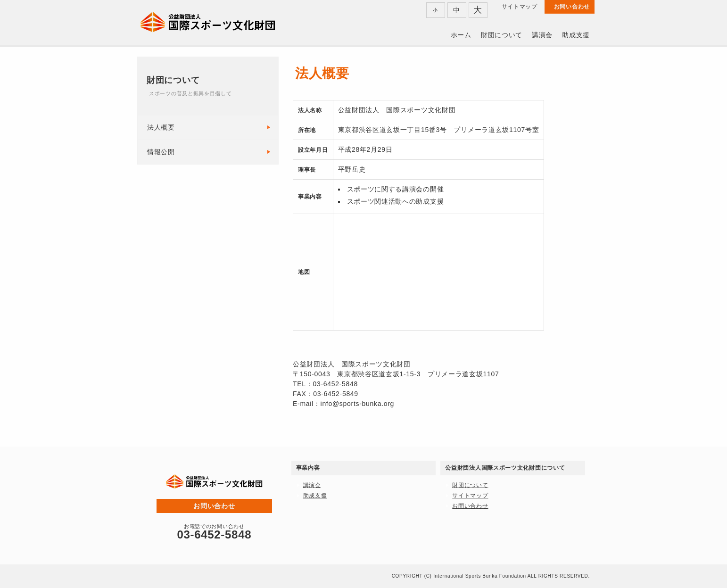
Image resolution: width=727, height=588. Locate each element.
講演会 (542, 35)
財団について (502, 35)
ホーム (461, 35)
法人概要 (161, 127)
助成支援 (576, 35)
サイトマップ (520, 7)
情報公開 (161, 152)
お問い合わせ (572, 7)
